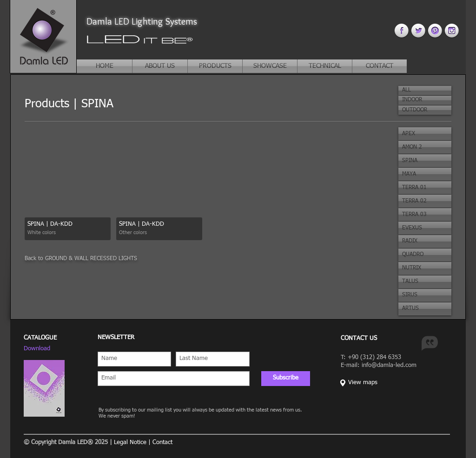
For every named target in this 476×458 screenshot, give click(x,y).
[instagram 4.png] (452, 30)
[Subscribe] (286, 379)
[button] (425, 91)
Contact (162, 442)
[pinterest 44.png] (435, 30)
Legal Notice (130, 442)
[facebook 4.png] (401, 30)
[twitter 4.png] (418, 30)
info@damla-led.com (389, 365)
